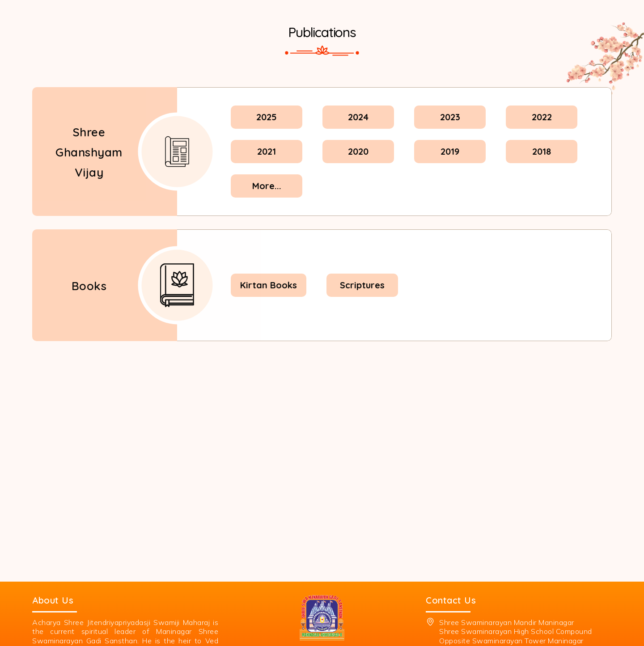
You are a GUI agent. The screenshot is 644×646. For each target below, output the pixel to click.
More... (267, 186)
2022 (542, 117)
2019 (450, 151)
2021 (267, 151)
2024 (358, 117)
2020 (358, 151)
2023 (450, 117)
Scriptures (362, 285)
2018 (542, 151)
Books (89, 285)
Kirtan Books (269, 285)
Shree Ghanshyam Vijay (89, 152)
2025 (267, 117)
